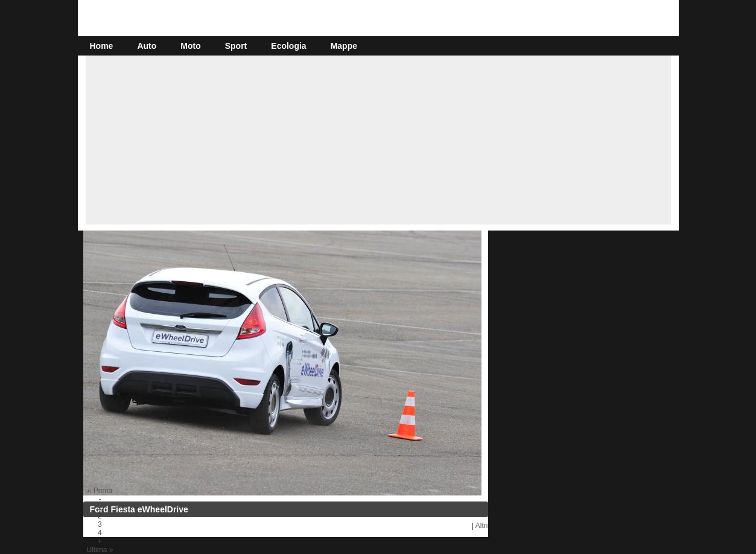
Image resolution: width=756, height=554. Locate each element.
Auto (147, 46)
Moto (190, 46)
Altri (482, 526)
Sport (236, 46)
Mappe (344, 46)
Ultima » (100, 550)
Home (102, 46)
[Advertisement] (378, 140)
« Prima (100, 491)
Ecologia (288, 46)
